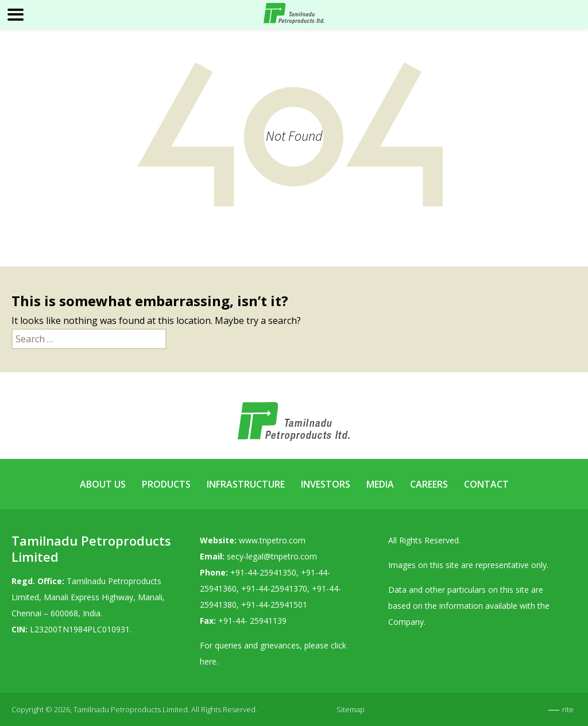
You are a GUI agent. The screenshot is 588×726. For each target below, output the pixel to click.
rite (568, 709)
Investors (326, 484)
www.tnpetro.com (272, 540)
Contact (486, 484)
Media (380, 484)
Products (166, 484)
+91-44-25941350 (263, 572)
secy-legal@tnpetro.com (272, 556)
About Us (103, 484)
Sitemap (351, 709)
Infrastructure (246, 484)
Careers (429, 484)
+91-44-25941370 (274, 588)
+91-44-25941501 (274, 605)
